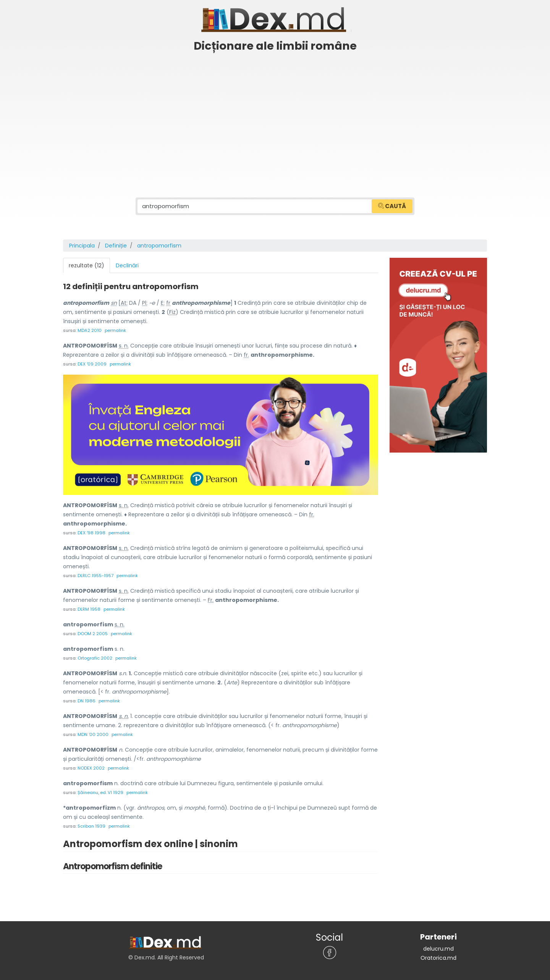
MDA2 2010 (90, 330)
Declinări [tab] (127, 265)
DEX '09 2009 (92, 364)
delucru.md (438, 949)
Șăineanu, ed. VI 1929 (100, 792)
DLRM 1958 (89, 609)
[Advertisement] (275, 113)
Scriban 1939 (91, 826)
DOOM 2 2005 (93, 634)
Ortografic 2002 (95, 658)
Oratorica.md (438, 958)
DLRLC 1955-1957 (95, 576)
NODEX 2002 (91, 768)
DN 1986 (87, 701)
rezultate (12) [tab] (87, 265)
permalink (115, 330)
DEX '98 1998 (91, 533)
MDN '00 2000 (93, 734)
